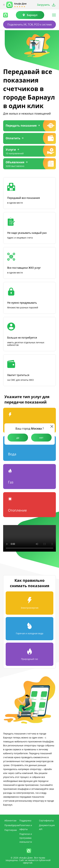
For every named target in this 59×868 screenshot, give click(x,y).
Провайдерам (12, 825)
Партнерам (11, 830)
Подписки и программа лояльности (26, 838)
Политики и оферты (26, 827)
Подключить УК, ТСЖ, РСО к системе (30, 24)
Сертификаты (46, 821)
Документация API (47, 827)
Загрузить (43, 5)
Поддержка (25, 821)
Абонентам (10, 821)
